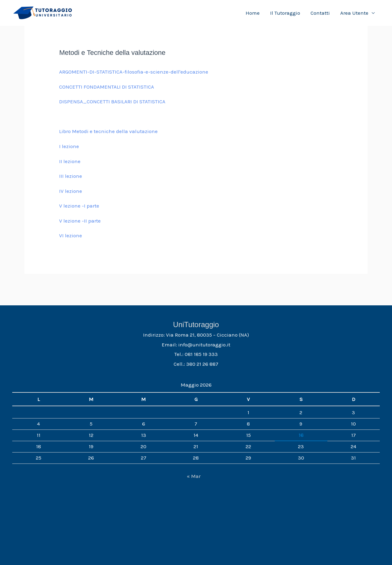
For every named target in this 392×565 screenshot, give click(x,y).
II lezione (70, 161)
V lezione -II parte (80, 221)
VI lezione (71, 235)
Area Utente (354, 13)
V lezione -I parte (79, 206)
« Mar (194, 476)
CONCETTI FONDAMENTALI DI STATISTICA (107, 87)
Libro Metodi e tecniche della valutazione (108, 131)
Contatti (320, 13)
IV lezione (71, 191)
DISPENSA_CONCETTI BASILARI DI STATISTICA (112, 101)
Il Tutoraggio (285, 13)
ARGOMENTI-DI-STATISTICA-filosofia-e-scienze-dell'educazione (134, 72)
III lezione (71, 176)
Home (253, 13)
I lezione (69, 146)
